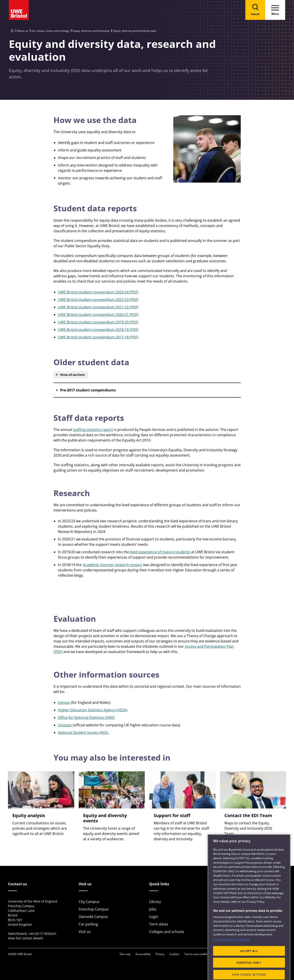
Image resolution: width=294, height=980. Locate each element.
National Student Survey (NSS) (83, 733)
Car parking (88, 924)
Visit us (85, 932)
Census (64, 702)
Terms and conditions (198, 954)
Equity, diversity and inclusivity (91, 31)
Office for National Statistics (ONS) (86, 718)
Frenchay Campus (94, 909)
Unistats (65, 725)
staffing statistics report (93, 430)
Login (154, 917)
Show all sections (72, 375)
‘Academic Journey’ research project (112, 565)
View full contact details (26, 938)
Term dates (159, 924)
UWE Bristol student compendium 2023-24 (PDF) (98, 292)
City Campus (89, 902)
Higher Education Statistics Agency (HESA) (93, 710)
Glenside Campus (93, 917)
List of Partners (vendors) (231, 956)
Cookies (174, 954)
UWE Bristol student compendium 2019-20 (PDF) (98, 322)
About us (23, 31)
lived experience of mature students (160, 552)
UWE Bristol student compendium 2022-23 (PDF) (98, 300)
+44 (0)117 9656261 (42, 934)
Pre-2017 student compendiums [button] (88, 390)
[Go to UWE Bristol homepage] (12, 31)
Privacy (160, 954)
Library (155, 902)
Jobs (153, 909)
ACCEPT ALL (249, 967)
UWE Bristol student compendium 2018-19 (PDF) (98, 330)
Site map (125, 954)
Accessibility (143, 954)
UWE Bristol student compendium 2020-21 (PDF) (98, 315)
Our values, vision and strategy (50, 31)
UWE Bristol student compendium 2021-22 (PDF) (98, 307)
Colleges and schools (167, 932)
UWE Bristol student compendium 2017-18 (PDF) (98, 337)
